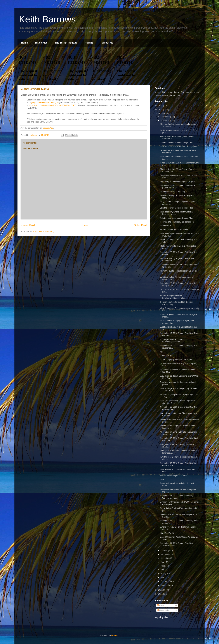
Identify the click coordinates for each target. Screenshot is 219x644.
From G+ (179, 92)
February (165, 581)
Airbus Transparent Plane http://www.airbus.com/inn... (173, 297)
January (164, 585)
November (165, 120)
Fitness (168, 92)
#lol (162, 352)
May (163, 570)
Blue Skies (41, 43)
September (166, 554)
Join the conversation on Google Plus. (177, 143)
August (164, 558)
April (163, 574)
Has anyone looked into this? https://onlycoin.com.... (173, 341)
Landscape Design (162, 96)
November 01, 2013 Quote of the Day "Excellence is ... (176, 544)
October (164, 550)
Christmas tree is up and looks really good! (179, 147)
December (165, 117)
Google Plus (48, 128)
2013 (161, 113)
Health (196, 93)
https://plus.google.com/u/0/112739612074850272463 (52, 105)
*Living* (159, 93)
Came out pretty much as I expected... (177, 359)
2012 (161, 590)
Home (24, 43)
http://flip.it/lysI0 (167, 533)
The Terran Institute (66, 43)
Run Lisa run (166, 226)
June (163, 566)
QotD (179, 95)
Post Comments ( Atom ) (43, 231)
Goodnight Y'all (167, 356)
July (163, 562)
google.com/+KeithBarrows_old (45, 103)
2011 (161, 594)
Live (171, 95)
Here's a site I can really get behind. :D (177, 222)
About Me (108, 43)
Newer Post (28, 225)
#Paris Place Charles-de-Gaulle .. (175, 230)
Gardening (189, 93)
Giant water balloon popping (172, 192)
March (164, 577)
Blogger (115, 635)
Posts (161, 606)
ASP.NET (90, 43)
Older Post (140, 225)
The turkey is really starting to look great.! (178, 182)
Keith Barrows (47, 19)
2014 (161, 110)
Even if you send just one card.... (174, 476)
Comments (163, 610)
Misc (175, 95)
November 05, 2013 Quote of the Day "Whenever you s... (176, 497)
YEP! (162, 479)
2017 (161, 106)
